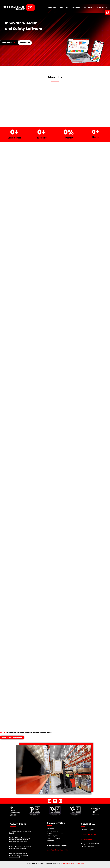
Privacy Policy (78, 864)
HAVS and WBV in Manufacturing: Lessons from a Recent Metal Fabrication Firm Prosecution (20, 840)
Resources (76, 7)
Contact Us (102, 7)
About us (64, 7)
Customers (89, 7)
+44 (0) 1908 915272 (88, 834)
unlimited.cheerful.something (58, 850)
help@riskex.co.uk (87, 839)
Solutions (52, 7)
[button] (107, 12)
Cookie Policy (67, 864)
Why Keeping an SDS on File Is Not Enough (20, 832)
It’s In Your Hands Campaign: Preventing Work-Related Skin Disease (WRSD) (19, 855)
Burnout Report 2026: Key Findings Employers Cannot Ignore (20, 847)
